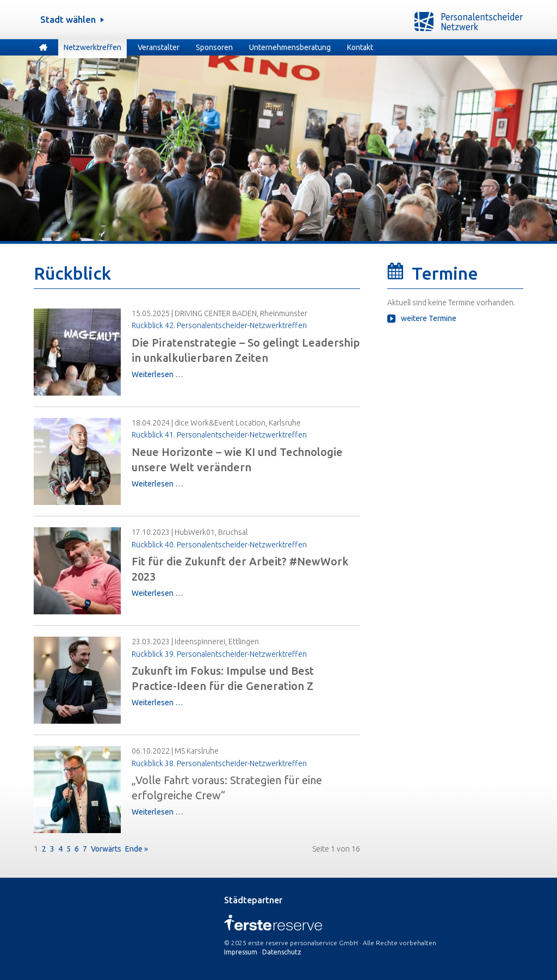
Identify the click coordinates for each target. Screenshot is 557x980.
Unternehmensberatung (290, 47)
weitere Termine (429, 318)
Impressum (241, 952)
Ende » (137, 849)
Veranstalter (159, 47)
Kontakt (360, 47)
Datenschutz (282, 952)
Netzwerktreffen (92, 47)
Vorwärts (106, 849)
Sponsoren (214, 47)
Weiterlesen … (157, 374)
